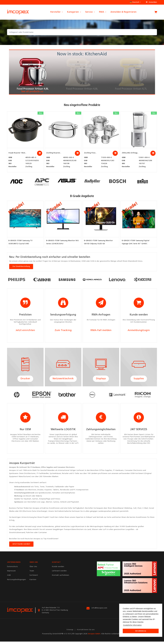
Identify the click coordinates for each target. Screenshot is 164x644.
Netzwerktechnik (63, 380)
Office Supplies (47, 470)
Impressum (11, 573)
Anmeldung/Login (139, 331)
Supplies (139, 380)
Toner (42, 489)
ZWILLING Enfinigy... (130, 153)
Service (90, 12)
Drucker (25, 380)
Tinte (36, 489)
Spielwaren (14, 476)
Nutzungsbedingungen (16, 582)
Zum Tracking (63, 331)
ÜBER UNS (34, 565)
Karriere (33, 582)
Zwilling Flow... (90, 153)
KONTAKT (56, 565)
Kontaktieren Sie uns (86, 632)
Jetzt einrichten (25, 331)
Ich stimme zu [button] (141, 631)
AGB (9, 578)
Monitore (32, 492)
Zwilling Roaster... (54, 153)
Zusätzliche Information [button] (132, 625)
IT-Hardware (35, 470)
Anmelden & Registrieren (123, 12)
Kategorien (74, 12)
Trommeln (50, 489)
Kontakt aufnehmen (60, 578)
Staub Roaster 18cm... (17, 153)
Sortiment (35, 485)
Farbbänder (59, 489)
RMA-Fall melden (101, 331)
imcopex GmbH (94, 636)
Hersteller (57, 12)
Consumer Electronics (66, 470)
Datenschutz (12, 569)
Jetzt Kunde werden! (21, 546)
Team (32, 573)
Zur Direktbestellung (21, 266)
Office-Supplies (106, 473)
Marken (55, 479)
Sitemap (70, 632)
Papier (72, 489)
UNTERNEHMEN (14, 565)
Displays (101, 380)
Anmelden (151, 2)
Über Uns (33, 569)
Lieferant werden (59, 573)
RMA (103, 12)
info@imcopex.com (99, 610)
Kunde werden (58, 569)
